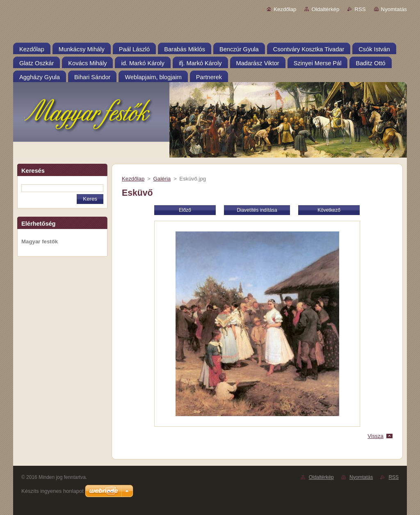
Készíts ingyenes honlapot (52, 491)
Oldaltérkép (325, 9)
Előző (185, 210)
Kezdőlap (285, 9)
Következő (329, 210)
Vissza (375, 436)
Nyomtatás (394, 9)
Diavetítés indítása (257, 210)
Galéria (162, 179)
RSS (360, 9)
